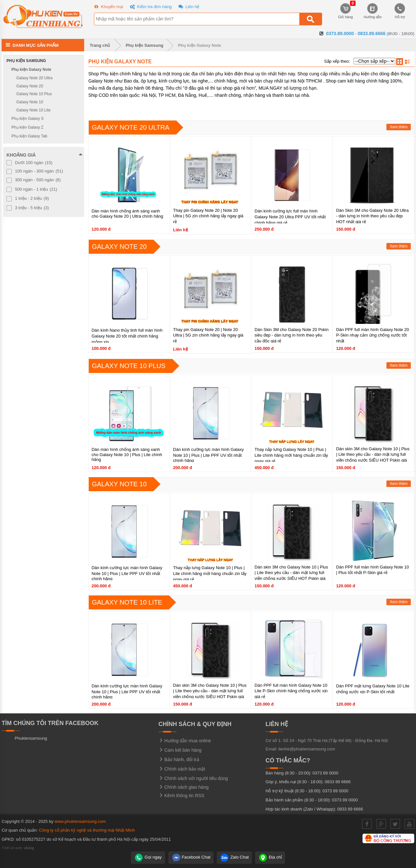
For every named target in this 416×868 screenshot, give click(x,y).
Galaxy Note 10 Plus (129, 366)
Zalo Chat (234, 857)
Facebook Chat (191, 857)
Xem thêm (399, 127)
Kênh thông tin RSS (182, 796)
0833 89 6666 (338, 782)
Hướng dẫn (373, 11)
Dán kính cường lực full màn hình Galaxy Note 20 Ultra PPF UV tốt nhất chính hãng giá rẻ (290, 217)
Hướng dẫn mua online (185, 741)
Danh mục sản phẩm (36, 45)
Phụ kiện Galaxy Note (199, 45)
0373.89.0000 (340, 33)
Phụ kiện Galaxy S (27, 119)
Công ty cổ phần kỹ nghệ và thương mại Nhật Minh (87, 830)
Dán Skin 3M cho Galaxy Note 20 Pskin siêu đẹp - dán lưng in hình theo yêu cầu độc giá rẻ (292, 335)
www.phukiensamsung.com (80, 821)
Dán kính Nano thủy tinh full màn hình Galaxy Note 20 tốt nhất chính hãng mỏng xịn (127, 336)
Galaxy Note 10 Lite (127, 602)
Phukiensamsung (31, 738)
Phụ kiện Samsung (145, 45)
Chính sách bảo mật (182, 769)
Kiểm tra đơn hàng (150, 7)
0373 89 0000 (326, 773)
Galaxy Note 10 (119, 484)
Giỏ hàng (345, 11)
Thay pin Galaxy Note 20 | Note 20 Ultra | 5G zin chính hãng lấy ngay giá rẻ (208, 216)
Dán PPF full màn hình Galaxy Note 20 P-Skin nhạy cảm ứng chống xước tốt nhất (372, 335)
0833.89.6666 (371, 33)
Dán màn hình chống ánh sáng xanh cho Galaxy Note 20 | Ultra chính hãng (127, 214)
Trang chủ (99, 45)
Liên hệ (188, 7)
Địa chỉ (270, 857)
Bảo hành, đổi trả (179, 759)
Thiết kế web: (18, 848)
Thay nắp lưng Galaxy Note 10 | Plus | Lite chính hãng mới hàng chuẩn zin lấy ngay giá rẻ (291, 455)
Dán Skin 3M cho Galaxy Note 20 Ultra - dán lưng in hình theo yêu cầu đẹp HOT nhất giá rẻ (372, 216)
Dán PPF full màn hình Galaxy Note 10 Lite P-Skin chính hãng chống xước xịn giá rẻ (291, 691)
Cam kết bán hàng (180, 750)
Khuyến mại (108, 7)
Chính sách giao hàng (184, 787)
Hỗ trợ (400, 11)
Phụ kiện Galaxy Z (27, 127)
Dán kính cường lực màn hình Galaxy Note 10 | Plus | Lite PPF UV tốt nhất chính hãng (209, 455)
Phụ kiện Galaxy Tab (29, 136)
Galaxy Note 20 (119, 247)
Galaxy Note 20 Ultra (131, 127)
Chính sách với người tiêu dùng (193, 778)
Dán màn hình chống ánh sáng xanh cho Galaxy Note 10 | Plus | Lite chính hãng (127, 454)
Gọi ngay (148, 857)
